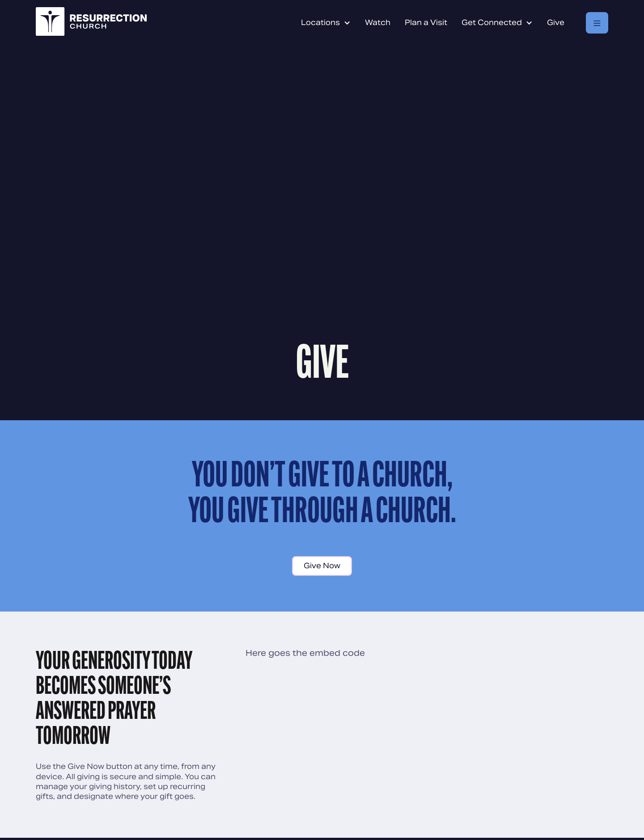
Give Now (322, 566)
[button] (326, 23)
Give (556, 23)
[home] (91, 23)
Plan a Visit (426, 23)
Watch (378, 23)
